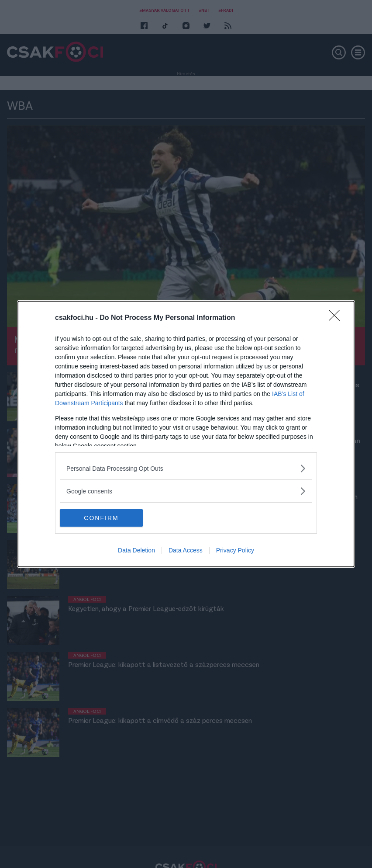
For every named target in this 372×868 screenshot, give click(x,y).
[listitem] (186, 468)
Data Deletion (136, 550)
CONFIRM (101, 517)
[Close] (337, 318)
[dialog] (186, 434)
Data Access (186, 550)
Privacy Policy (235, 550)
